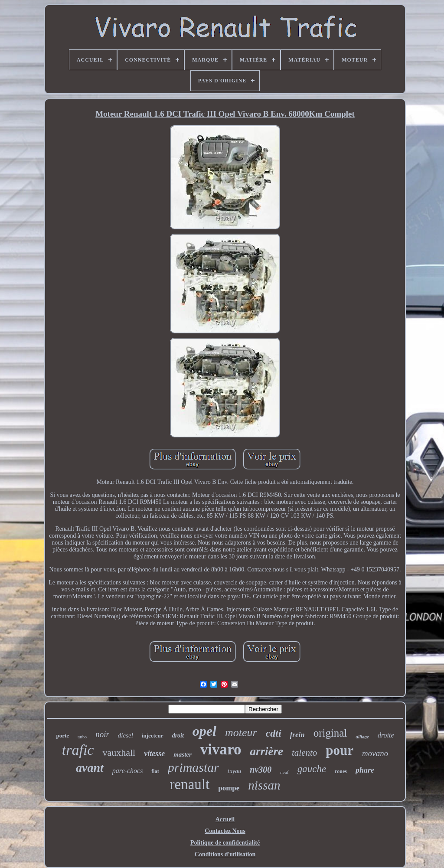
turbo (82, 737)
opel (204, 731)
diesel (126, 735)
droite (386, 735)
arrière (267, 751)
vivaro (221, 749)
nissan (264, 785)
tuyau (234, 771)
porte (62, 736)
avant (90, 768)
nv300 (261, 770)
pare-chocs (128, 771)
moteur (241, 733)
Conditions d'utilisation (225, 854)
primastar (193, 767)
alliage (362, 737)
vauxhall (119, 752)
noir (102, 734)
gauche (312, 769)
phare (365, 770)
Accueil (225, 819)
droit (178, 736)
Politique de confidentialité (225, 843)
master (183, 754)
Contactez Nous (225, 831)
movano (375, 753)
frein (297, 735)
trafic (78, 750)
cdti (274, 733)
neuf (284, 772)
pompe (229, 788)
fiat (155, 771)
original (330, 733)
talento (304, 753)
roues (341, 771)
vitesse (154, 754)
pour (340, 750)
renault (190, 784)
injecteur (153, 736)
